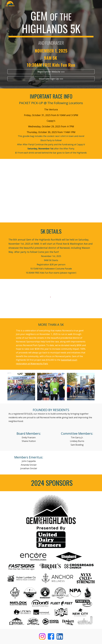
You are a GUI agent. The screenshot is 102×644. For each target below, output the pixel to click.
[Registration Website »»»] (51, 72)
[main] (51, 38)
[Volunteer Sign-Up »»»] (51, 79)
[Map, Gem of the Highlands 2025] (51, 193)
